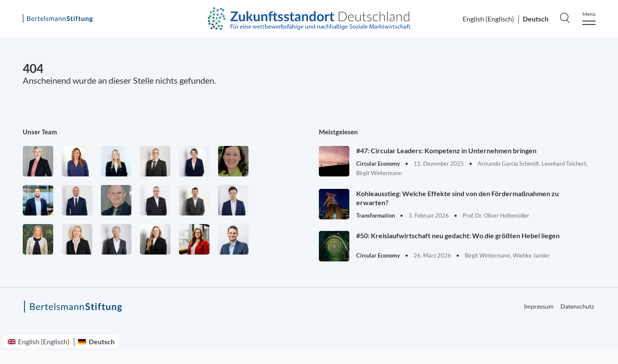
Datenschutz (577, 306)
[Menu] (589, 18)
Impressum (539, 306)
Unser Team (40, 132)
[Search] (565, 18)
